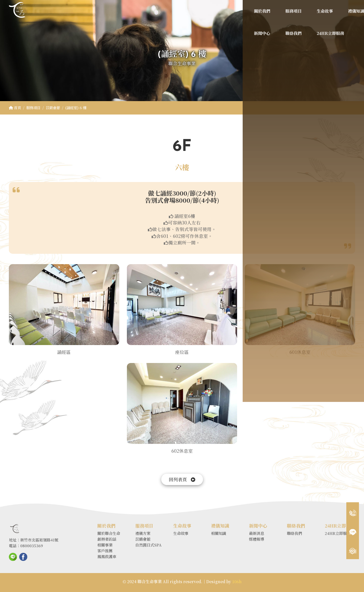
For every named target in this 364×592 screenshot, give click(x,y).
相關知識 (219, 533)
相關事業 (105, 545)
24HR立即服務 (338, 533)
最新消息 (257, 533)
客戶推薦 (105, 551)
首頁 (15, 108)
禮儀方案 (143, 533)
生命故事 (181, 533)
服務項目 (33, 108)
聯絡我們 (294, 533)
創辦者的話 (107, 539)
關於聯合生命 (109, 533)
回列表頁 (182, 479)
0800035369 (32, 546)
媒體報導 (257, 539)
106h (237, 582)
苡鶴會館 (53, 108)
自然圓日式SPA (148, 545)
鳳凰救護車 (107, 556)
